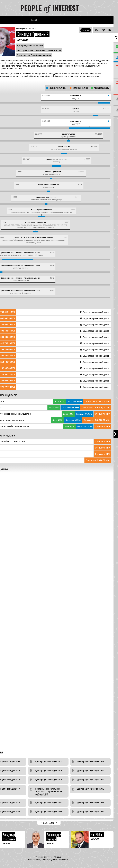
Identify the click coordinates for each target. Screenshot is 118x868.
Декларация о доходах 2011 (91, 761)
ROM (97, 30)
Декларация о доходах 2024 (91, 812)
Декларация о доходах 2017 (91, 780)
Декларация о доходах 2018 (91, 789)
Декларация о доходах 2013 (49, 771)
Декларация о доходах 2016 (49, 780)
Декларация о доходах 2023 (49, 812)
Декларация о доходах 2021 (91, 802)
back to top (49, 823)
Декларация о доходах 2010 (49, 761)
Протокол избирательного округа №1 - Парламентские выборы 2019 (48, 791)
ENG (110, 30)
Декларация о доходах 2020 (49, 802)
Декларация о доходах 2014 (91, 771)
